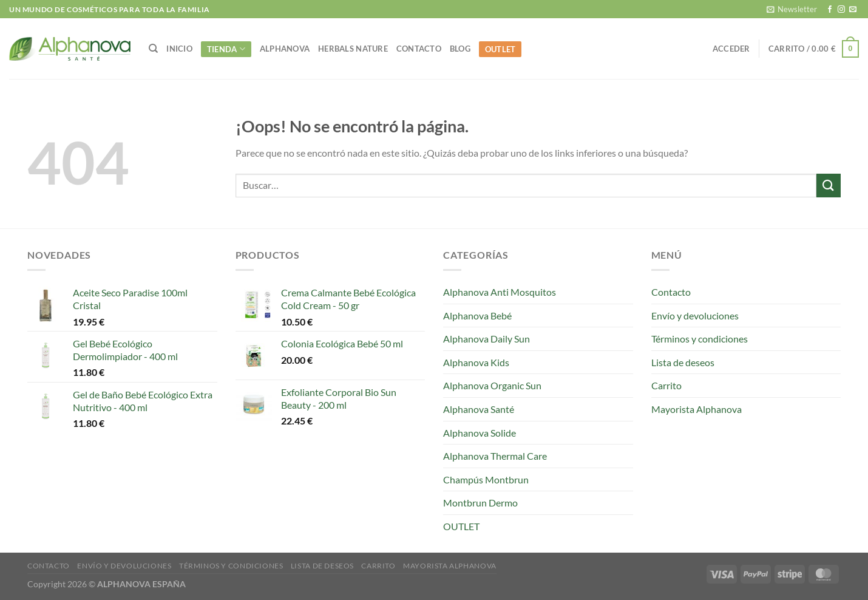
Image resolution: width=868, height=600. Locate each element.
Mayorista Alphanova (697, 409)
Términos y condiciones (700, 339)
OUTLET (500, 49)
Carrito (666, 385)
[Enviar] (829, 186)
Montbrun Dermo (480, 503)
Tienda (226, 49)
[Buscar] (153, 49)
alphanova (285, 49)
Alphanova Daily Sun (487, 339)
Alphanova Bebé (477, 315)
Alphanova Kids (476, 362)
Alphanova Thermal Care (495, 456)
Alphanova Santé (479, 409)
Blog (460, 49)
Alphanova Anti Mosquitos (500, 292)
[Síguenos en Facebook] (830, 10)
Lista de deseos (683, 362)
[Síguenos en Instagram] (841, 10)
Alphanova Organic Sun (492, 385)
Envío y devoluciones (695, 315)
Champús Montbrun (486, 479)
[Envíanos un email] (853, 10)
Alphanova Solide (480, 433)
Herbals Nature (353, 49)
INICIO (179, 49)
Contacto (419, 49)
